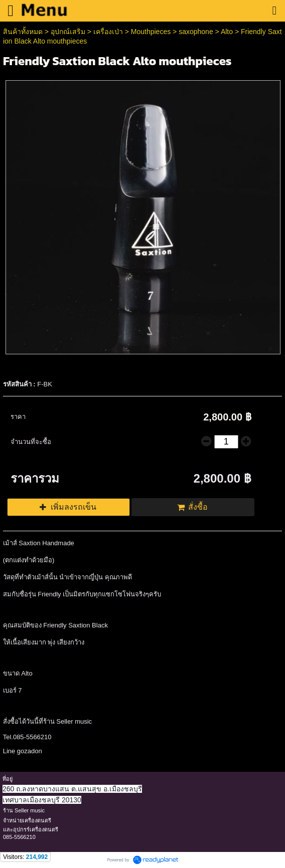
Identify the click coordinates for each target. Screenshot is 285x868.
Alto (227, 32)
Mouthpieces (152, 32)
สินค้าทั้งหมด (23, 32)
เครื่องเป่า (108, 32)
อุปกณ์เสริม (68, 32)
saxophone (196, 32)
